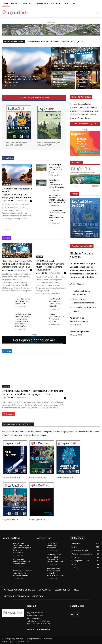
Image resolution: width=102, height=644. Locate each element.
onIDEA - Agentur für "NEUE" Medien (15, 642)
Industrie (6, 386)
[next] (98, 42)
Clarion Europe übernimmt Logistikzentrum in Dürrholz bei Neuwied (22, 573)
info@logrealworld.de (42, 629)
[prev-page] (4, 228)
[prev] (93, 42)
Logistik (58, 60)
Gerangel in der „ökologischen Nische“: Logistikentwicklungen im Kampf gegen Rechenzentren (17, 193)
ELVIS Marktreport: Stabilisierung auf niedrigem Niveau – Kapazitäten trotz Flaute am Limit (50, 265)
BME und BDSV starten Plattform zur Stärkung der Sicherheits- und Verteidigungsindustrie (33, 393)
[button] (97, 13)
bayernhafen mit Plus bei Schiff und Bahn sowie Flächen (22, 301)
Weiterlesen (8, 414)
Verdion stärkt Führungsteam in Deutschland (53, 546)
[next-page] (8, 228)
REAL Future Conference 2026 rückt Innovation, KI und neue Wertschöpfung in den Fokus (17, 264)
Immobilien (10, 73)
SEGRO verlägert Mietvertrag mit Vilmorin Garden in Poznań (21, 562)
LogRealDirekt (7, 201)
